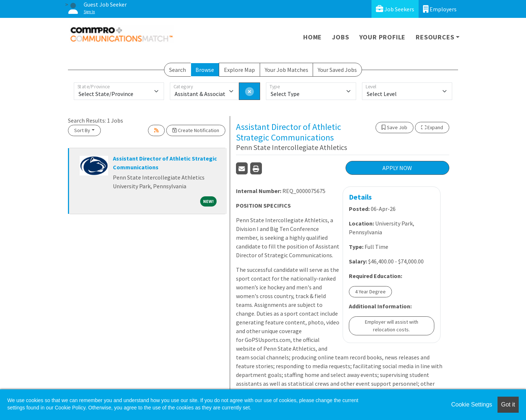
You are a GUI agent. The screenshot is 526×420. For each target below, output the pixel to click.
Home (312, 37)
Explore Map (239, 70)
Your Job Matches (287, 70)
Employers (440, 9)
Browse (205, 70)
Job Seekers (395, 9)
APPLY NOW (397, 168)
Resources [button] (435, 37)
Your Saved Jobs (337, 70)
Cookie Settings (472, 404)
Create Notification (196, 130)
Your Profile (383, 37)
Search (178, 70)
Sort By (82, 130)
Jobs (340, 37)
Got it (508, 404)
